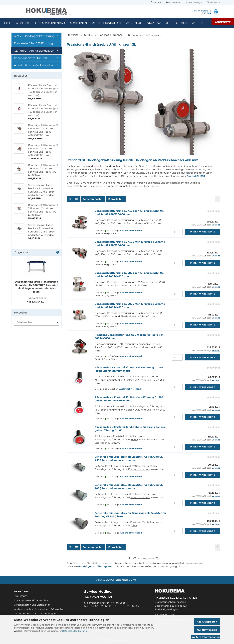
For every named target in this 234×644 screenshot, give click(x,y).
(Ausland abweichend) (131, 231)
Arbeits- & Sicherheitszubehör (34, 65)
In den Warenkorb (203, 232)
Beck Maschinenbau (49, 23)
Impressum (20, 596)
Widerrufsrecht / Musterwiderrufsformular (39, 609)
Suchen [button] (156, 2)
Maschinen (78, 23)
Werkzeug (134, 23)
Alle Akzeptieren (207, 622)
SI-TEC (7, 23)
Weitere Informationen (206, 637)
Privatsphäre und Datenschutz (32, 600)
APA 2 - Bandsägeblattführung (34, 36)
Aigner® (22, 23)
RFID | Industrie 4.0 (106, 23)
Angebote (223, 22)
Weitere (198, 23)
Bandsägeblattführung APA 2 (96, 566)
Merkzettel (214, 2)
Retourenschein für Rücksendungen (35, 614)
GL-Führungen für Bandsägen (34, 51)
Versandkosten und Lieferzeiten (32, 605)
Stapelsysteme (158, 23)
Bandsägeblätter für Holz (31, 58)
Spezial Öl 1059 (196, 176)
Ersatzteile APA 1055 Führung (33, 43)
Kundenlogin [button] (194, 2)
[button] (173, 2)
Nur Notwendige (207, 630)
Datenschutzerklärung (75, 631)
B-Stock (181, 23)
